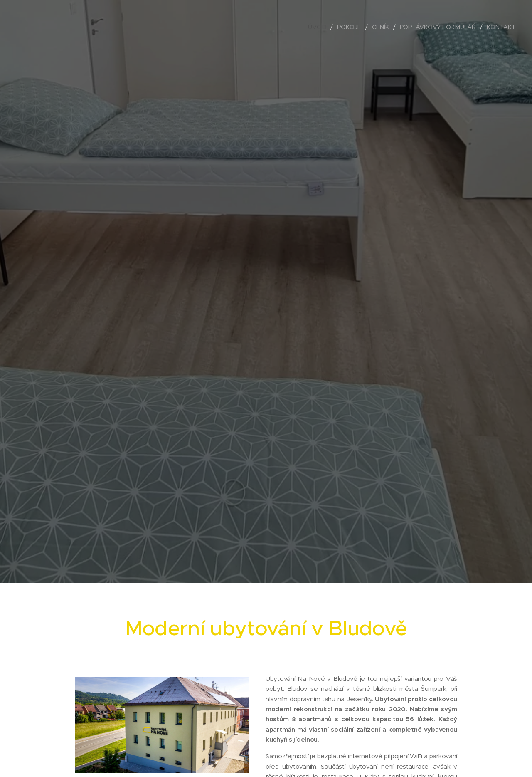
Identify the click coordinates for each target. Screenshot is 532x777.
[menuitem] (320, 27)
